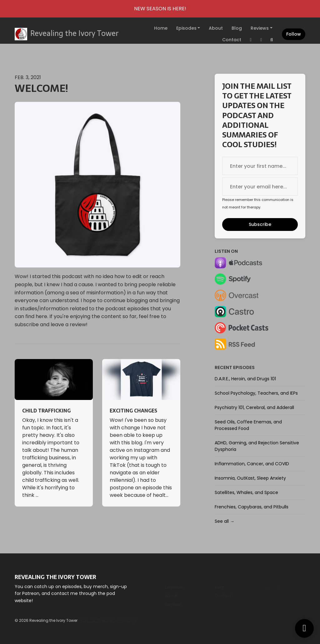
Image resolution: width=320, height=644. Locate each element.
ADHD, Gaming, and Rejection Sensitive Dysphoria (257, 446)
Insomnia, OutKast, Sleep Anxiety (250, 478)
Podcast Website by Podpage (109, 620)
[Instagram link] (251, 40)
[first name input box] (260, 166)
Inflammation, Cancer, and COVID (252, 464)
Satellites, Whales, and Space (246, 492)
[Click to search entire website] (272, 40)
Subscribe (260, 224)
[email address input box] (260, 187)
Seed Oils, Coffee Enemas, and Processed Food (248, 425)
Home (161, 28)
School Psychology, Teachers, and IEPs (256, 393)
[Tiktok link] (261, 40)
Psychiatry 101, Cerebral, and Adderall (254, 407)
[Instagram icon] (268, 588)
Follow (294, 34)
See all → (225, 521)
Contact (232, 40)
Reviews (260, 28)
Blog (237, 28)
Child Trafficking (46, 411)
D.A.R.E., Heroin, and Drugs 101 (245, 379)
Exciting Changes (133, 411)
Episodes (186, 28)
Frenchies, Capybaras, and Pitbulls (252, 507)
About (216, 28)
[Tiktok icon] (279, 588)
